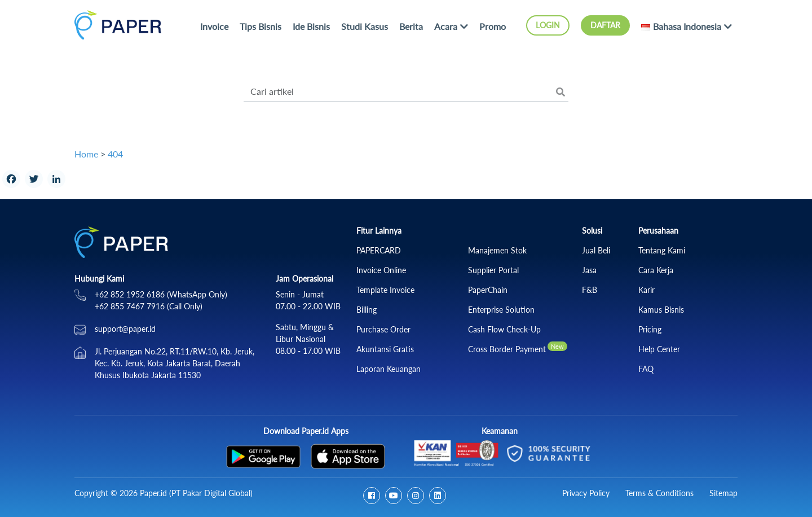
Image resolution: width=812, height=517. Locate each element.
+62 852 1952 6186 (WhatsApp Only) (161, 294)
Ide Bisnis (311, 26)
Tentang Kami (662, 250)
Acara (446, 26)
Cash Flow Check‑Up (504, 329)
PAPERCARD (379, 250)
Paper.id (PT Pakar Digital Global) (196, 493)
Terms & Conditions (659, 493)
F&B (590, 290)
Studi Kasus (365, 26)
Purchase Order (383, 329)
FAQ (646, 369)
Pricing (650, 329)
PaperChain (488, 290)
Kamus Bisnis (661, 310)
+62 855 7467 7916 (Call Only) (149, 306)
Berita (411, 26)
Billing (367, 310)
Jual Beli (596, 250)
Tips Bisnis (261, 26)
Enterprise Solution (501, 310)
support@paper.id (125, 329)
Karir (646, 290)
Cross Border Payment (507, 349)
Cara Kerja (656, 270)
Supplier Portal (493, 270)
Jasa (589, 270)
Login (548, 25)
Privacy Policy (586, 493)
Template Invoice (385, 290)
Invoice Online (381, 270)
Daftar (605, 25)
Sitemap (723, 493)
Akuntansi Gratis (385, 349)
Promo (493, 26)
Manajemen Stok (497, 250)
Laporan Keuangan (389, 369)
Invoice (214, 26)
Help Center (659, 349)
